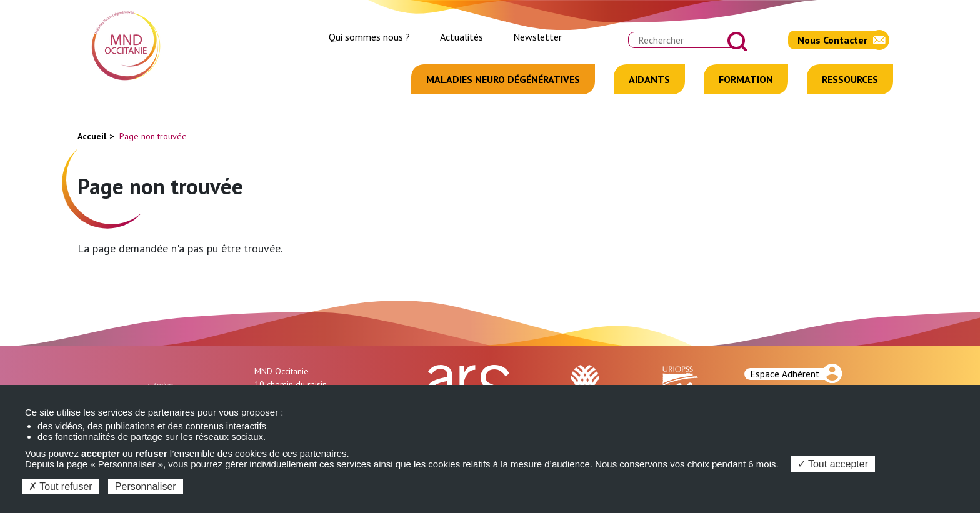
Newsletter (537, 37)
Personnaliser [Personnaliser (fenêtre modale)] (146, 486)
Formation (746, 79)
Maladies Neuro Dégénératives (503, 79)
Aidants (649, 79)
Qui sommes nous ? (369, 37)
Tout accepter (833, 464)
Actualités (462, 37)
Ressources (850, 79)
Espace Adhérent (785, 374)
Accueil (92, 136)
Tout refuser (61, 486)
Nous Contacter (832, 40)
